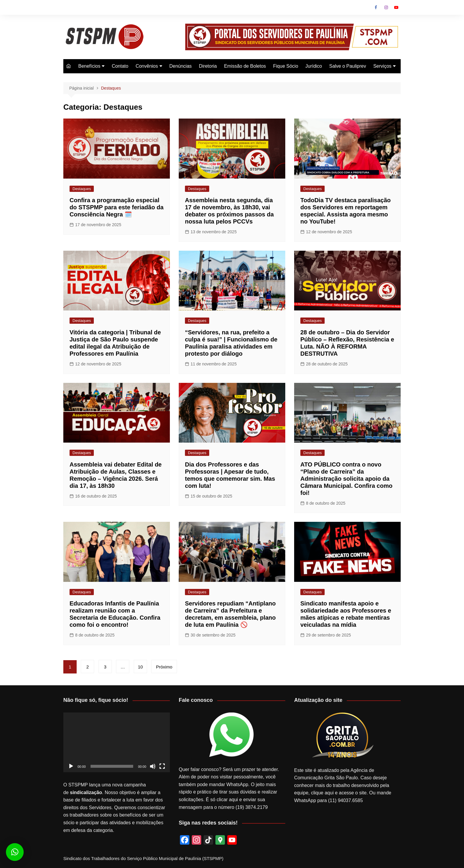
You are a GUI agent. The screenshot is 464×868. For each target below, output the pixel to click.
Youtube (396, 7)
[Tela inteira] (162, 766)
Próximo (164, 667)
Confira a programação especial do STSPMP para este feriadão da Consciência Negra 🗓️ (117, 207)
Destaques (82, 189)
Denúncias (181, 66)
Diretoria (208, 66)
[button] (15, 852)
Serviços (382, 66)
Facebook (376, 7)
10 (140, 667)
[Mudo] (153, 766)
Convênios (147, 66)
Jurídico (314, 66)
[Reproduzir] (71, 766)
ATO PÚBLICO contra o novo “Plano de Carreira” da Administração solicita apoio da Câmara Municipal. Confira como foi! (346, 479)
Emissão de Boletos (245, 66)
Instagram (386, 7)
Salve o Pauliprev (348, 66)
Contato (120, 66)
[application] (117, 743)
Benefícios (89, 66)
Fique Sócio (286, 66)
